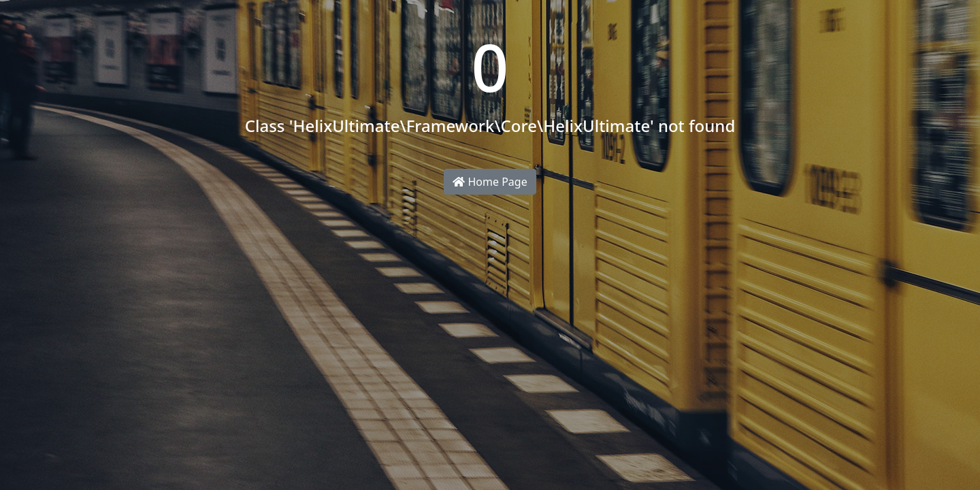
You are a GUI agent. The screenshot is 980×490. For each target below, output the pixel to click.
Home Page (490, 182)
